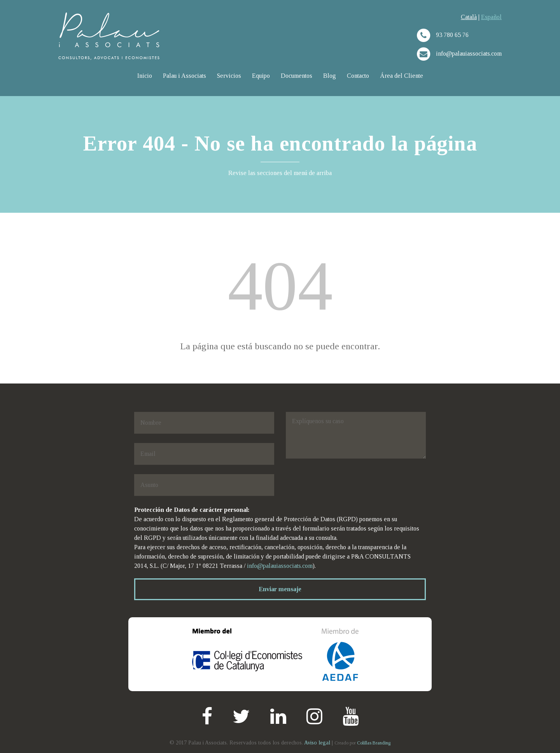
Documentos (297, 76)
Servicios (229, 76)
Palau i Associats (185, 76)
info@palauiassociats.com (280, 566)
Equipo (261, 76)
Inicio (145, 76)
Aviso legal (318, 743)
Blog (330, 76)
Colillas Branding (374, 743)
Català (469, 17)
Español (491, 17)
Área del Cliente (402, 76)
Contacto (358, 76)
